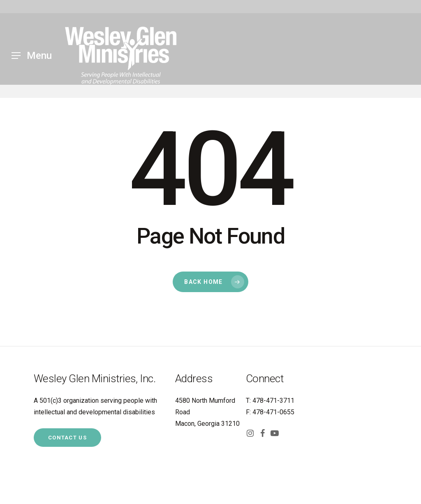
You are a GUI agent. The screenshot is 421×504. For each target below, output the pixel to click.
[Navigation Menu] (32, 56)
